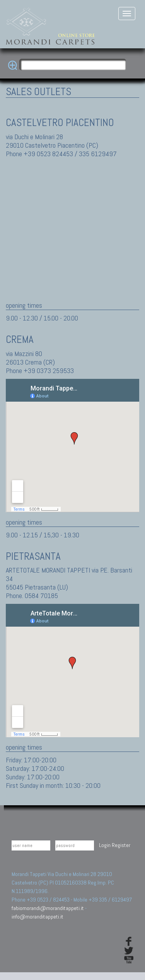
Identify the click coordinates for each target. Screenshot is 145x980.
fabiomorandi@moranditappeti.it (48, 908)
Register (121, 845)
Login (105, 845)
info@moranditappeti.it (38, 917)
